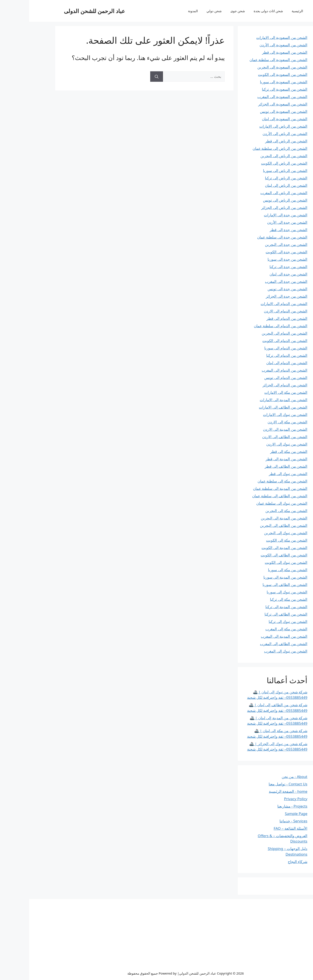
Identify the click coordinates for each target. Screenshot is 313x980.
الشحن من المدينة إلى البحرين (255, 518)
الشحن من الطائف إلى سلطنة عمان (251, 496)
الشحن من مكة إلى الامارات (257, 392)
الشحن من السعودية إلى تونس (255, 111)
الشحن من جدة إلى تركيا (259, 267)
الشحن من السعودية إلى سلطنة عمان (249, 60)
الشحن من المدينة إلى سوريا (256, 577)
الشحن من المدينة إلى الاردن (256, 429)
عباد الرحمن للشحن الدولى (65, 11)
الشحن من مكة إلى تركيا (260, 599)
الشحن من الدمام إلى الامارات (255, 304)
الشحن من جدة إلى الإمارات (256, 215)
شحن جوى (209, 11)
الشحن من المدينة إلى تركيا (257, 607)
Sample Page (267, 814)
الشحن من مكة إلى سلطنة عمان (253, 481)
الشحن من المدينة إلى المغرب (255, 636)
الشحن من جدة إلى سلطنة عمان (253, 237)
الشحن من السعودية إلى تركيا (256, 89)
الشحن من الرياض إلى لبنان (257, 185)
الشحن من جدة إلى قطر (259, 230)
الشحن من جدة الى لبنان (259, 274)
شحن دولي (185, 11)
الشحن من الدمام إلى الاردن (256, 311)
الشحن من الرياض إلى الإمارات (254, 126)
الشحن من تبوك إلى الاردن (258, 444)
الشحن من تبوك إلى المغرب (257, 651)
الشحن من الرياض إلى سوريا (256, 171)
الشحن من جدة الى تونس (258, 289)
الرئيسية (268, 11)
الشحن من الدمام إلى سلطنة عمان (251, 326)
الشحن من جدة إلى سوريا (258, 259)
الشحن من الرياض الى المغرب (255, 193)
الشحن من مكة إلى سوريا (259, 570)
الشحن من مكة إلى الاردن (258, 422)
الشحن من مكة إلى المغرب (257, 629)
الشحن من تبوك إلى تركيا (259, 622)
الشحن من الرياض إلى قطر (257, 141)
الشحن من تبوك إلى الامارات (256, 415)
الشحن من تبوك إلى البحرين (257, 533)
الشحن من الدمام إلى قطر (258, 318)
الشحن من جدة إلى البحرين (257, 245)
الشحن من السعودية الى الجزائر (254, 104)
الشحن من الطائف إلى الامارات (254, 407)
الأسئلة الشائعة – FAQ (261, 828)
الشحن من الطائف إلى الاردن (256, 437)
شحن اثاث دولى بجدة (239, 11)
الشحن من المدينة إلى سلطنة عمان (251, 488)
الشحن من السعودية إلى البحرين (253, 67)
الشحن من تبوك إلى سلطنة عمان (253, 503)
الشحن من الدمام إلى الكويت (256, 341)
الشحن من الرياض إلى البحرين (255, 156)
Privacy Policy (267, 799)
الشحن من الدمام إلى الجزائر (256, 385)
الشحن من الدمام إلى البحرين (255, 333)
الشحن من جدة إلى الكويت (257, 252)
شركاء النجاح (268, 862)
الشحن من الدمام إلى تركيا (258, 355)
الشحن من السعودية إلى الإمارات (253, 38)
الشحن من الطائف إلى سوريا (256, 585)
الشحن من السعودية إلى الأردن (254, 45)
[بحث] (127, 77)
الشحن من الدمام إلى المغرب (255, 370)
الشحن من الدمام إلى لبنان (258, 363)
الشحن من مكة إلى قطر (260, 452)
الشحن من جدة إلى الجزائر (257, 296)
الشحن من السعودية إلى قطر (256, 52)
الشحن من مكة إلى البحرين (257, 511)
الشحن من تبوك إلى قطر (259, 474)
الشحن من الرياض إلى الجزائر (255, 208)
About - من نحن (265, 777)
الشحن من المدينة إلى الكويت (255, 548)
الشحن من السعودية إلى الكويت (254, 74)
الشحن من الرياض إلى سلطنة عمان (251, 148)
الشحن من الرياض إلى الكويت (255, 163)
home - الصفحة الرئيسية (259, 791)
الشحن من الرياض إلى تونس (256, 200)
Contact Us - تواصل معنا (259, 784)
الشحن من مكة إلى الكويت (258, 540)
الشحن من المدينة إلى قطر (257, 459)
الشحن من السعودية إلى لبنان (256, 119)
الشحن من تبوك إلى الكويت (257, 562)
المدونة (164, 11)
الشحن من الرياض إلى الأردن (256, 134)
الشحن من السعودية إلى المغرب (253, 97)
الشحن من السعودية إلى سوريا (255, 82)
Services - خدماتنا (264, 821)
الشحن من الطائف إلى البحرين (255, 525)
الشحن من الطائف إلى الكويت (255, 555)
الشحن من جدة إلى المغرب (257, 281)
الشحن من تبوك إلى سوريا (258, 592)
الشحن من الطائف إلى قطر (257, 466)
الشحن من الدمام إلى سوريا (257, 348)
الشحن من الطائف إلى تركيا (257, 614)
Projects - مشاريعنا (263, 806)
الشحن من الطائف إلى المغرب (255, 644)
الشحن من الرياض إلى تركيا (257, 178)
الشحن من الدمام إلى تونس (257, 378)
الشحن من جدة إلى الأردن (258, 222)
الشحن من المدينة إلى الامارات (254, 400)
